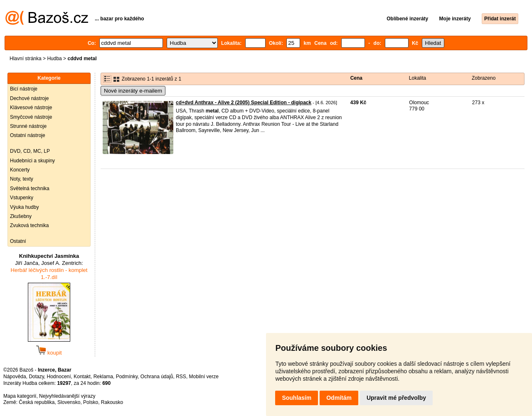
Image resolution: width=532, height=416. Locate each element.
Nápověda (15, 377)
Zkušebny (21, 216)
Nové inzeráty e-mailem (133, 91)
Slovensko (69, 402)
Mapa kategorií (20, 396)
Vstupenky (22, 198)
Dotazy (36, 377)
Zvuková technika (29, 225)
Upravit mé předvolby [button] (396, 398)
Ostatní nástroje (28, 135)
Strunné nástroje (28, 126)
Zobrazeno (484, 78)
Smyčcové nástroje (31, 117)
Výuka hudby (24, 207)
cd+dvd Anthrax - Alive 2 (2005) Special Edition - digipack (244, 103)
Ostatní (18, 241)
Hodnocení (59, 377)
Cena (356, 78)
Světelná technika (30, 188)
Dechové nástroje (29, 98)
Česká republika (37, 402)
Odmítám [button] (339, 398)
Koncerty (20, 170)
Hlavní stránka (26, 59)
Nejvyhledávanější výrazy (67, 396)
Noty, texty (22, 179)
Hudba (54, 59)
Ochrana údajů (157, 377)
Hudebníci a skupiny (32, 161)
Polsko (91, 402)
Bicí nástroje (24, 89)
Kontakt (82, 377)
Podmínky (127, 377)
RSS (181, 377)
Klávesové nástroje (31, 108)
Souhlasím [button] (297, 398)
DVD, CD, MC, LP (30, 151)
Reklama (103, 377)
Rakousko (112, 402)
